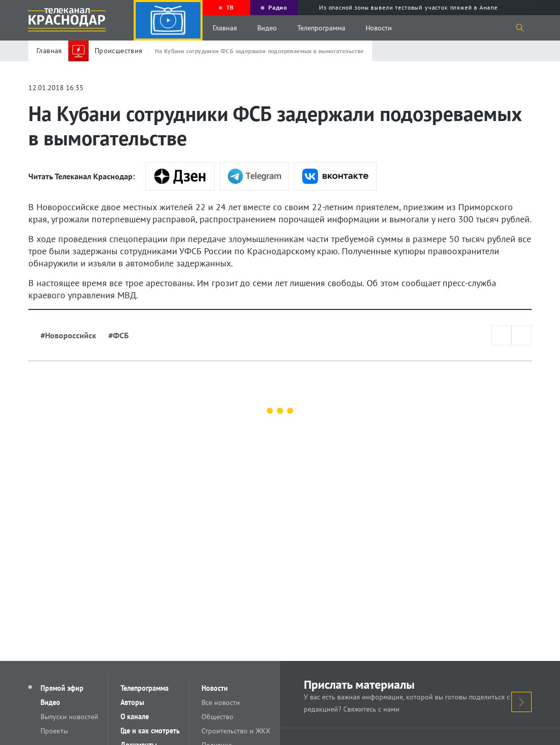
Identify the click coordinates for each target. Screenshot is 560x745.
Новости (379, 28)
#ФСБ (118, 335)
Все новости (221, 702)
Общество (217, 717)
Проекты (54, 731)
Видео (267, 28)
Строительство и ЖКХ (236, 731)
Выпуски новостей (69, 717)
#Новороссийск (68, 335)
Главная (225, 28)
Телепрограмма (321, 28)
